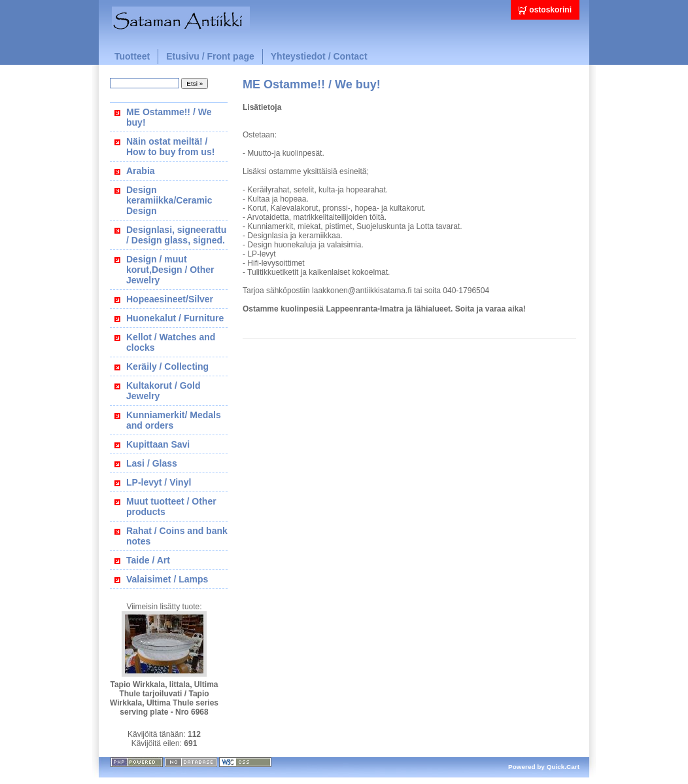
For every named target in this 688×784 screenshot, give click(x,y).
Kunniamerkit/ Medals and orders (174, 420)
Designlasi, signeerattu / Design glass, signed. (176, 235)
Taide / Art (148, 560)
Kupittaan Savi (158, 444)
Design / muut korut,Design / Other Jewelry (170, 270)
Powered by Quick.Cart (544, 767)
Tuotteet (132, 56)
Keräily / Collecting (167, 366)
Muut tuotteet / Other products (171, 507)
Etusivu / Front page (210, 56)
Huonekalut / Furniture (175, 318)
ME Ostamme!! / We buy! (169, 117)
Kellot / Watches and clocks (171, 342)
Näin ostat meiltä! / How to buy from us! (170, 147)
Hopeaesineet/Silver (170, 299)
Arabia (141, 171)
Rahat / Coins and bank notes (177, 536)
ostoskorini (550, 10)
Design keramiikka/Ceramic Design (169, 200)
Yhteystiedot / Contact (319, 56)
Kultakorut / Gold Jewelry (163, 391)
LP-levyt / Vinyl (159, 482)
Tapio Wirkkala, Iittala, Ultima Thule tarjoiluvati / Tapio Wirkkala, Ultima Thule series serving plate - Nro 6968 (164, 698)
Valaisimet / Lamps (167, 579)
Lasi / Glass (152, 463)
